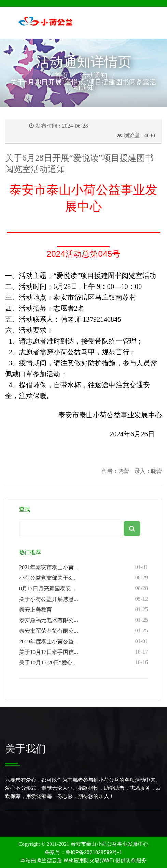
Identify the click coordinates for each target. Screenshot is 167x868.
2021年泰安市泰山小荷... (83, 567)
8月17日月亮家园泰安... (83, 588)
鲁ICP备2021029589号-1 (94, 852)
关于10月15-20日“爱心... (83, 662)
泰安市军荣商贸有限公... (83, 631)
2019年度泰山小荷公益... (83, 641)
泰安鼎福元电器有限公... (83, 620)
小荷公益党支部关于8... (83, 578)
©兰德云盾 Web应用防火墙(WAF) (76, 860)
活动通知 (94, 75)
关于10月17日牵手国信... (83, 652)
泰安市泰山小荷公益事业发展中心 (110, 844)
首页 (61, 75)
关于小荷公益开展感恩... (83, 599)
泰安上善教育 (83, 610)
